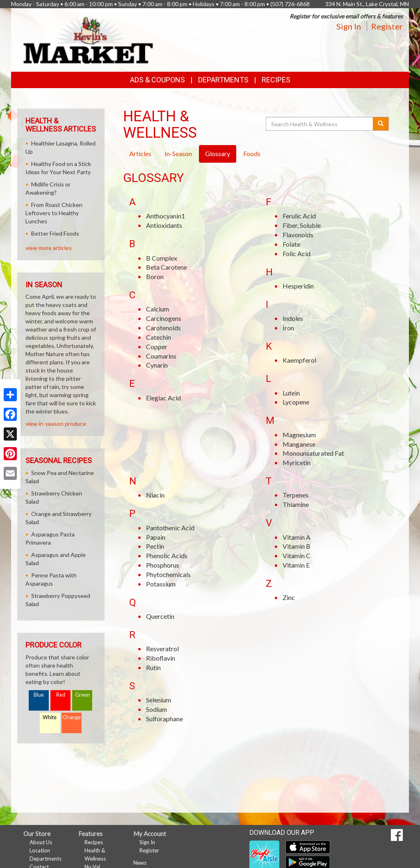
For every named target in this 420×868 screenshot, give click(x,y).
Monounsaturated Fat (313, 453)
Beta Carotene (167, 267)
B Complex (162, 258)
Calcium (157, 309)
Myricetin (297, 462)
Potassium (161, 584)
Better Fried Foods (55, 233)
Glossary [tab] (218, 153)
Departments (46, 859)
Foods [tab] (252, 153)
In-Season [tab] (178, 153)
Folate (291, 244)
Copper (157, 347)
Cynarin (157, 365)
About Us (41, 842)
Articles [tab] (140, 153)
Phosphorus (163, 565)
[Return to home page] (88, 39)
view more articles (49, 248)
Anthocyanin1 (165, 216)
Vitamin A (297, 537)
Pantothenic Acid (170, 528)
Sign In (349, 26)
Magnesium (299, 435)
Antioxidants (164, 225)
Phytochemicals (168, 574)
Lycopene (296, 402)
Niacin (155, 495)
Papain (156, 537)
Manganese (299, 444)
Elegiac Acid (163, 398)
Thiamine (296, 504)
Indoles (293, 318)
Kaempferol (299, 360)
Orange (72, 717)
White (50, 717)
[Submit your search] (381, 124)
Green (82, 695)
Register (387, 26)
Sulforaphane (164, 719)
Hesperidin (298, 286)
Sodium (156, 709)
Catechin (159, 337)
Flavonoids (298, 235)
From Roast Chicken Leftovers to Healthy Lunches (54, 213)
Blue (39, 695)
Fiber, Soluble (302, 225)
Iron (288, 328)
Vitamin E (296, 565)
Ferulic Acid (299, 216)
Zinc (289, 597)
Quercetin (160, 616)
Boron (155, 276)
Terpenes (296, 495)
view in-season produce (56, 424)
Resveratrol (162, 649)
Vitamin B (297, 546)
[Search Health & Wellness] (320, 124)
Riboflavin (161, 658)
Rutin (153, 667)
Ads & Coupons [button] (157, 80)
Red (61, 695)
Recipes (276, 80)
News (140, 863)
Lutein (291, 393)
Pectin (155, 546)
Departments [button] (223, 80)
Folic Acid (297, 253)
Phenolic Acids (167, 556)
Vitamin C (297, 556)
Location (40, 850)
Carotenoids (163, 328)
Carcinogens (164, 318)
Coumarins (161, 356)
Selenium (159, 700)
